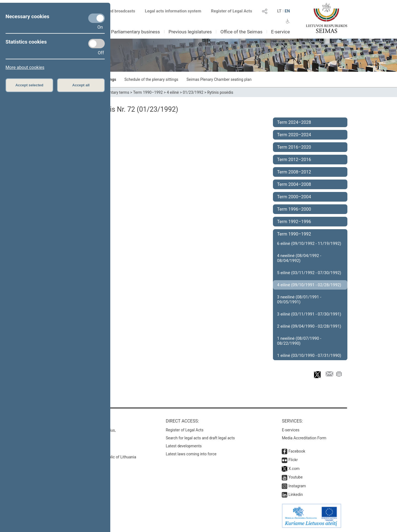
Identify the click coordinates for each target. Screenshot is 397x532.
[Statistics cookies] (96, 44)
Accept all (81, 85)
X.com (294, 469)
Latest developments (184, 446)
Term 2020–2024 (294, 135)
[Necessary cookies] (96, 18)
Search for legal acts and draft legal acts (200, 438)
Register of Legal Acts (231, 11)
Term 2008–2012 (294, 172)
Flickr (293, 460)
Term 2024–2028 (294, 122)
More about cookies (25, 67)
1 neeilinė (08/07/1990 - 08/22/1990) (299, 341)
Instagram (297, 486)
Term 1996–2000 (294, 209)
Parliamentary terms (112, 92)
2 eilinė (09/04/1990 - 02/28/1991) (309, 326)
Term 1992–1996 (294, 222)
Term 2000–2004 (294, 197)
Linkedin (296, 494)
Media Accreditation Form (304, 438)
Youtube (295, 477)
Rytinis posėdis (220, 92)
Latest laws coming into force (191, 454)
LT (279, 11)
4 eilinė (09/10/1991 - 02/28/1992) (309, 285)
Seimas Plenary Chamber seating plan (219, 79)
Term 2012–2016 (294, 160)
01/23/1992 (193, 92)
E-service (280, 32)
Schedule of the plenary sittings (151, 79)
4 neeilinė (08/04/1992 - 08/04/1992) (299, 258)
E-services (291, 430)
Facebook (297, 451)
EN (287, 11)
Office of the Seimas (241, 32)
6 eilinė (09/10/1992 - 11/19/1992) (309, 244)
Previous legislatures (190, 32)
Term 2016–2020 (294, 147)
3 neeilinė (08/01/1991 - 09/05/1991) (299, 300)
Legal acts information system (173, 11)
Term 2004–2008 (294, 184)
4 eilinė (173, 92)
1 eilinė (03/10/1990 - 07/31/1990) (309, 355)
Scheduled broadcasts (111, 11)
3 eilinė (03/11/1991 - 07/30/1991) (309, 314)
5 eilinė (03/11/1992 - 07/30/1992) (309, 273)
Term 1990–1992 (148, 92)
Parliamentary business (136, 32)
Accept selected (29, 85)
